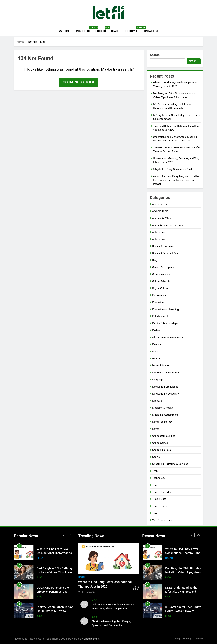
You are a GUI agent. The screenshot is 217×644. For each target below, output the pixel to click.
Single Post (84, 30)
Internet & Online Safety (165, 373)
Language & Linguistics (165, 387)
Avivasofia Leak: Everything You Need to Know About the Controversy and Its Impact (176, 180)
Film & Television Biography (168, 338)
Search (155, 55)
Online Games (160, 443)
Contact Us (150, 31)
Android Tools (160, 211)
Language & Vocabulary (165, 394)
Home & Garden (161, 366)
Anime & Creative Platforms (168, 225)
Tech (155, 471)
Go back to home (79, 82)
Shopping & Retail (162, 450)
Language (158, 380)
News (155, 429)
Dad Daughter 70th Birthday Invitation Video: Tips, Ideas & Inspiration (55, 573)
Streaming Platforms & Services (170, 464)
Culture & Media (161, 281)
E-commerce (159, 295)
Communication (161, 274)
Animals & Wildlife (163, 218)
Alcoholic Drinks (162, 204)
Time (155, 485)
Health (116, 31)
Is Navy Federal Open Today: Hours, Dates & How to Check (55, 611)
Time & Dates (160, 506)
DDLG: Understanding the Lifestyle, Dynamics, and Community (53, 592)
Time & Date (159, 499)
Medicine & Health (163, 408)
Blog (155, 260)
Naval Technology (162, 422)
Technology (159, 478)
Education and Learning (165, 309)
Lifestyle (133, 30)
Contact (199, 639)
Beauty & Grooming (163, 246)
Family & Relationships (165, 323)
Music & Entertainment (165, 415)
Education (158, 302)
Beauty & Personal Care (165, 253)
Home (64, 31)
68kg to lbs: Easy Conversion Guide (173, 169)
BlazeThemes (91, 639)
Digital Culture (160, 288)
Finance (157, 344)
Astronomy (159, 232)
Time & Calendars (162, 492)
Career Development (164, 267)
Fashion (102, 30)
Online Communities (164, 436)
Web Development (162, 520)
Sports (156, 457)
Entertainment (160, 316)
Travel (156, 513)
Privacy (187, 639)
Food (155, 352)
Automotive (159, 239)
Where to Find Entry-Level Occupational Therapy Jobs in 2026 (54, 553)
